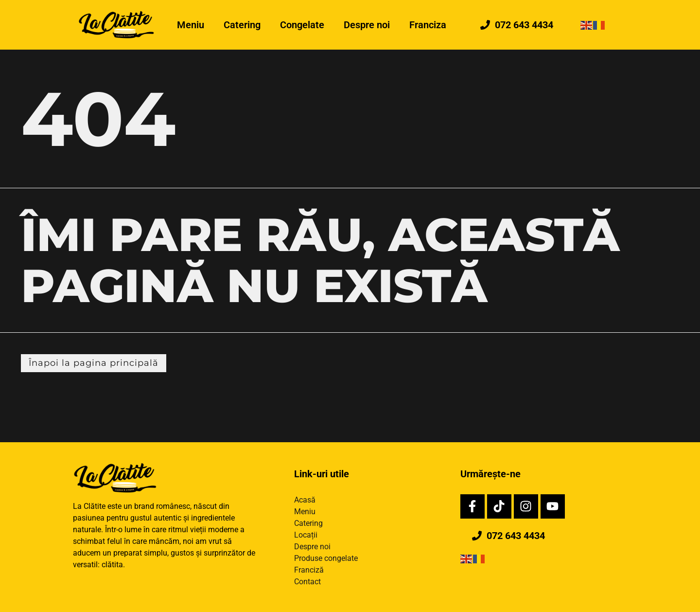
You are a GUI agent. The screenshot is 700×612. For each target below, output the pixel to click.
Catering (242, 25)
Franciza (428, 25)
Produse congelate (326, 558)
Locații (306, 535)
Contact (307, 582)
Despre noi (367, 25)
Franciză (309, 570)
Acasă (305, 500)
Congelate (302, 25)
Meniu (191, 25)
